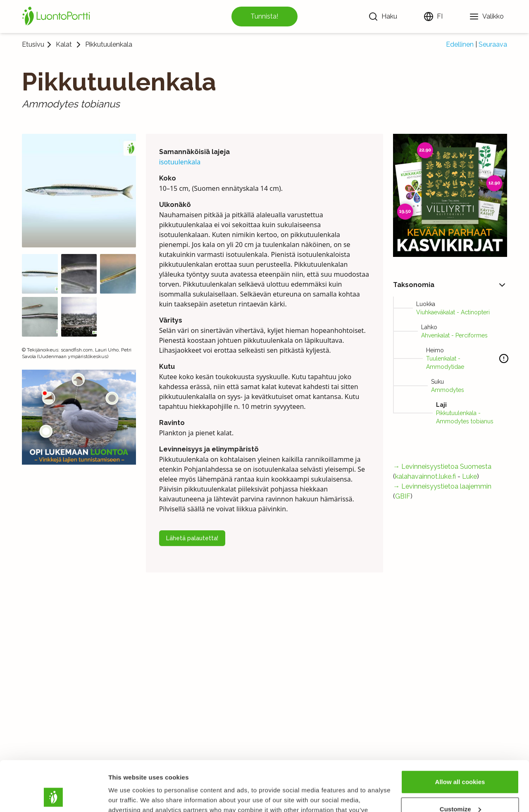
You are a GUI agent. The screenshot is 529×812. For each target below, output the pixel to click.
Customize (460, 762)
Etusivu (33, 44)
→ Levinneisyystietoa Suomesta (442, 467)
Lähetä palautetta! (192, 538)
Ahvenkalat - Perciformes (454, 335)
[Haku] (383, 17)
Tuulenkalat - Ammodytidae (445, 363)
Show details (127, 796)
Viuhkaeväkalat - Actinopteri (453, 312)
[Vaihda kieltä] (433, 17)
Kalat (64, 45)
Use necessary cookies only (460, 789)
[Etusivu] (57, 17)
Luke (469, 476)
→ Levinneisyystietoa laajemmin (442, 486)
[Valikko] (486, 17)
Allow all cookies (460, 735)
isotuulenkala (180, 162)
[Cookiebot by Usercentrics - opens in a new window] (54, 796)
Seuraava (493, 44)
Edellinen (460, 44)
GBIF (403, 496)
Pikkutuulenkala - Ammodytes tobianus (465, 417)
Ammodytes (448, 390)
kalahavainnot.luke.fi (425, 476)
